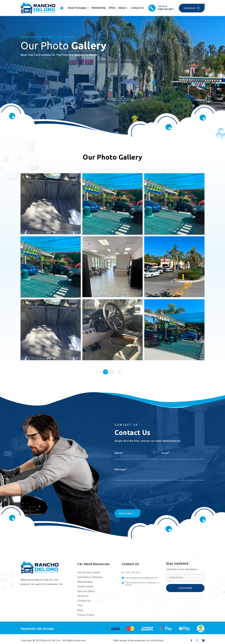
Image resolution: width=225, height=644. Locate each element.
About (122, 8)
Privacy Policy (86, 615)
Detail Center (85, 586)
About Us (83, 596)
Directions (192, 8)
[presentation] (139, 496)
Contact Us (137, 8)
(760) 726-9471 (133, 573)
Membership (99, 8)
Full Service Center (89, 572)
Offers (112, 8)
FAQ (80, 605)
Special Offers (86, 591)
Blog (80, 610)
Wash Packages (77, 8)
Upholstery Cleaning (90, 577)
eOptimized (157, 640)
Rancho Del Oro (51, 640)
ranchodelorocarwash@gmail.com (141, 578)
